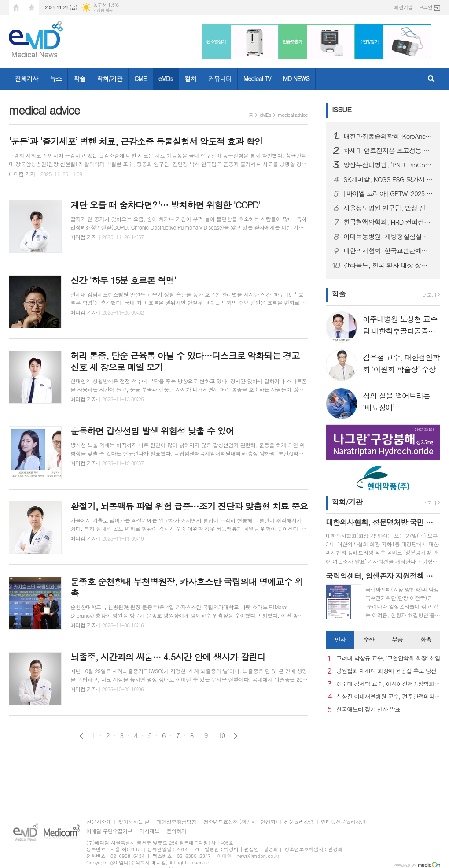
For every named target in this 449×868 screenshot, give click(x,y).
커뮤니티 (220, 78)
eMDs (166, 78)
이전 (82, 736)
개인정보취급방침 (176, 822)
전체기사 (27, 78)
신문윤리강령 (299, 822)
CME (140, 78)
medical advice (293, 115)
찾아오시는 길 (134, 822)
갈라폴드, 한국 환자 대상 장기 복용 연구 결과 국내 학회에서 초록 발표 (388, 265)
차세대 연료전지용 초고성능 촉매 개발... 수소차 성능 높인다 (388, 151)
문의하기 (176, 831)
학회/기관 (110, 78)
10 (222, 735)
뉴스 (56, 78)
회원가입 (403, 7)
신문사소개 (99, 822)
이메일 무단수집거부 (109, 831)
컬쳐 (191, 78)
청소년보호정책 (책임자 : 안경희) (240, 822)
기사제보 (149, 831)
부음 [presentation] (397, 640)
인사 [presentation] (340, 640)
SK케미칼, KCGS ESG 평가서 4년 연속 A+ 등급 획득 (388, 179)
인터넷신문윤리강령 (343, 822)
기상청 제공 (103, 10)
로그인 (425, 7)
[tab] (340, 640)
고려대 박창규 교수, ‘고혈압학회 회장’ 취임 (388, 658)
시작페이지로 (16, 8)
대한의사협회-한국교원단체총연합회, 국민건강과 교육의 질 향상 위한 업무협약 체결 (388, 251)
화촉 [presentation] (426, 640)
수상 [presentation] (368, 640)
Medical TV (257, 78)
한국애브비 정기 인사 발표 (368, 710)
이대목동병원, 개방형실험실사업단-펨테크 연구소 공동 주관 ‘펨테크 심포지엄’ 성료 (388, 237)
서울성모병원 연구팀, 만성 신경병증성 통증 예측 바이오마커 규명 (388, 208)
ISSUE (342, 109)
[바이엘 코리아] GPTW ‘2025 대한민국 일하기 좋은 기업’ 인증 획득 (388, 193)
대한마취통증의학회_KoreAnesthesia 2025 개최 (388, 136)
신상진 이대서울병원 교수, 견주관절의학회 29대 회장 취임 (388, 697)
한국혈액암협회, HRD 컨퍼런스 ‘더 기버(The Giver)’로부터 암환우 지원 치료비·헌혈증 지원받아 (388, 222)
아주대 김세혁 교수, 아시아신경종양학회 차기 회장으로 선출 (388, 684)
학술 (79, 78)
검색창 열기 (431, 79)
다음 (235, 736)
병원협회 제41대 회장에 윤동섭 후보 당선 (386, 671)
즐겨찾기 (32, 8)
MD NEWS (296, 78)
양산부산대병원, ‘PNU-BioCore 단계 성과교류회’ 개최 (388, 165)
